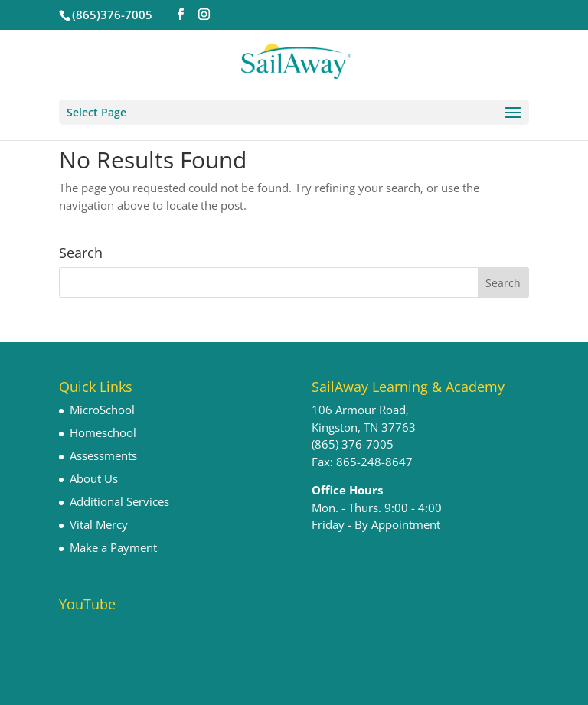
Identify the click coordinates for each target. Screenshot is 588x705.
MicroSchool (102, 410)
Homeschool (103, 432)
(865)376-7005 (112, 15)
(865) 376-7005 (353, 444)
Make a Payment (113, 547)
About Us (94, 478)
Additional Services (119, 501)
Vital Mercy (99, 524)
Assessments (103, 455)
